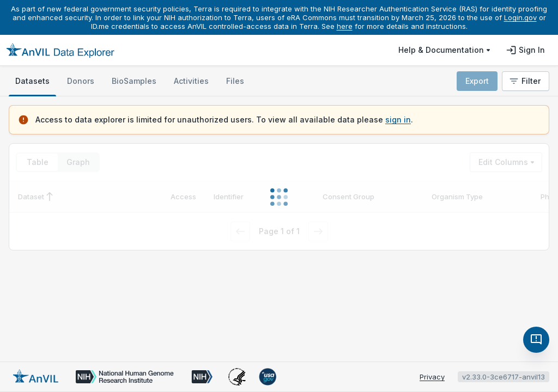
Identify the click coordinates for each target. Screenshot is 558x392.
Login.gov (520, 17)
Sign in (525, 50)
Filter (524, 81)
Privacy (432, 377)
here (345, 26)
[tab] (32, 81)
